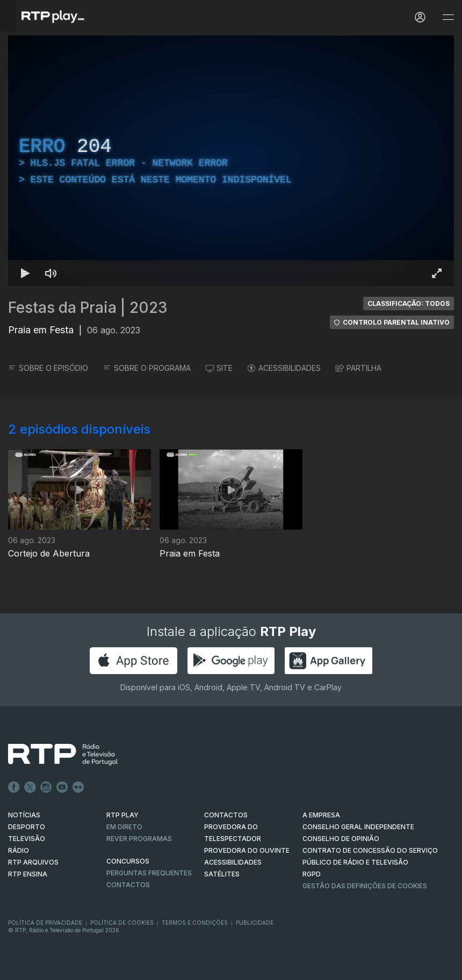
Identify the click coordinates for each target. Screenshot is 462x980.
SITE (219, 368)
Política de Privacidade (45, 923)
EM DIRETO (124, 827)
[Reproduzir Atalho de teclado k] (25, 273)
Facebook (14, 787)
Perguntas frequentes (149, 873)
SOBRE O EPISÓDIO (48, 368)
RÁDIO (19, 850)
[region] (231, 161)
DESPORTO (27, 827)
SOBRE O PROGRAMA (147, 368)
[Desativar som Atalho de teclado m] (51, 273)
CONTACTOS (226, 815)
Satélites (222, 874)
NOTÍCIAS (24, 815)
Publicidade (255, 923)
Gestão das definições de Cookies (365, 886)
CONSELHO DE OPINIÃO (341, 839)
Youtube (62, 787)
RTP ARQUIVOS (33, 862)
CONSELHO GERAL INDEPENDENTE (358, 827)
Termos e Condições (195, 923)
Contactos (128, 885)
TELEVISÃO (27, 839)
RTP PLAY (122, 815)
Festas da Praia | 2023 (88, 308)
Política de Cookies (122, 923)
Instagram (46, 787)
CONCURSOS (128, 861)
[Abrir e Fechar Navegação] (448, 17)
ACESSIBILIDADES (284, 368)
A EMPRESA (321, 815)
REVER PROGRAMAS (139, 839)
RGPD (312, 874)
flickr (78, 787)
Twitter (30, 787)
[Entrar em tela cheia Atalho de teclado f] (437, 273)
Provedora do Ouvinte (247, 850)
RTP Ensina (28, 874)
